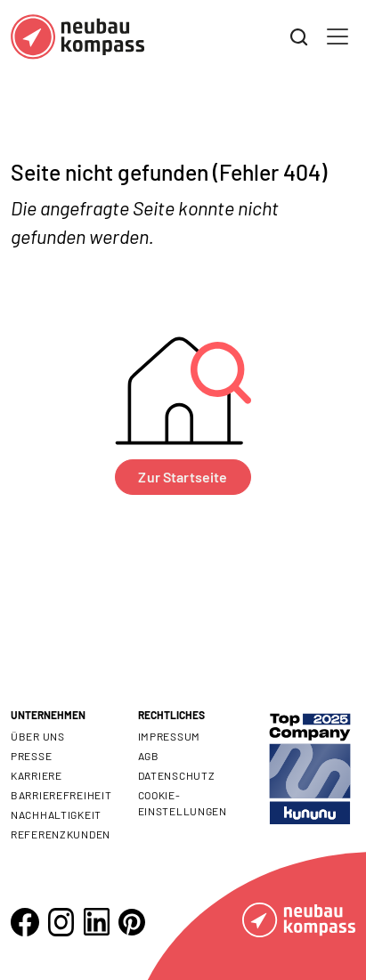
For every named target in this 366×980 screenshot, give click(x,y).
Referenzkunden (61, 834)
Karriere (37, 775)
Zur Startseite (183, 477)
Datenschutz (177, 775)
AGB (149, 756)
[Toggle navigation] (338, 36)
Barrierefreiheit (61, 795)
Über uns (38, 736)
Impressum (169, 736)
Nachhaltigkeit (56, 814)
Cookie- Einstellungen (183, 803)
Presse (31, 756)
